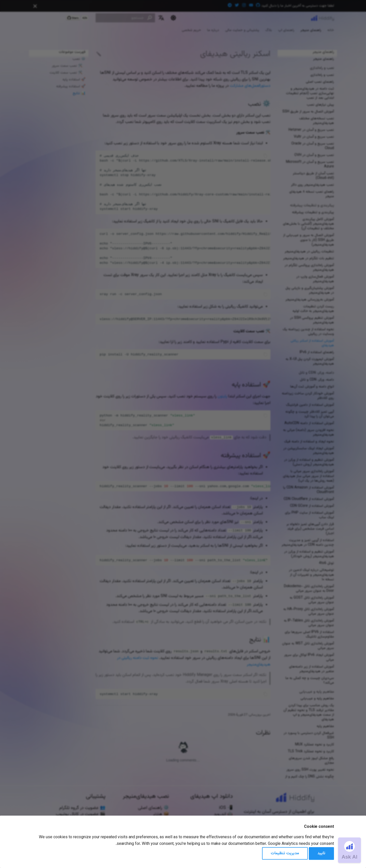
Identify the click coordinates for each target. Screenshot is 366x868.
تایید (321, 853)
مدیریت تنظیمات (285, 853)
